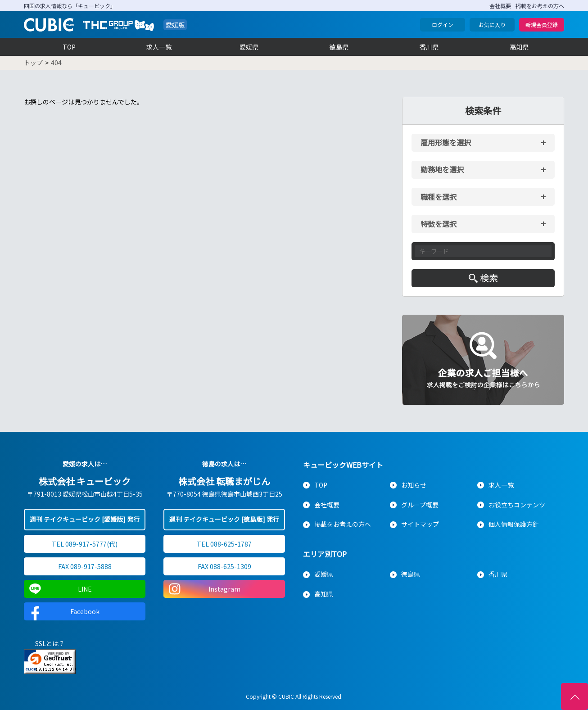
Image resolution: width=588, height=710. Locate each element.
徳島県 (339, 47)
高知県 (519, 47)
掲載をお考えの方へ (540, 6)
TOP (69, 47)
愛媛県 (249, 47)
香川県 (429, 47)
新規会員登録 (542, 25)
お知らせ (414, 485)
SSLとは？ (50, 643)
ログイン (443, 25)
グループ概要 (420, 505)
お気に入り (492, 25)
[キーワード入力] (483, 251)
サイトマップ (420, 524)
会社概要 (500, 6)
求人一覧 (159, 47)
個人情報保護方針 (514, 524)
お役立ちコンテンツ (517, 505)
